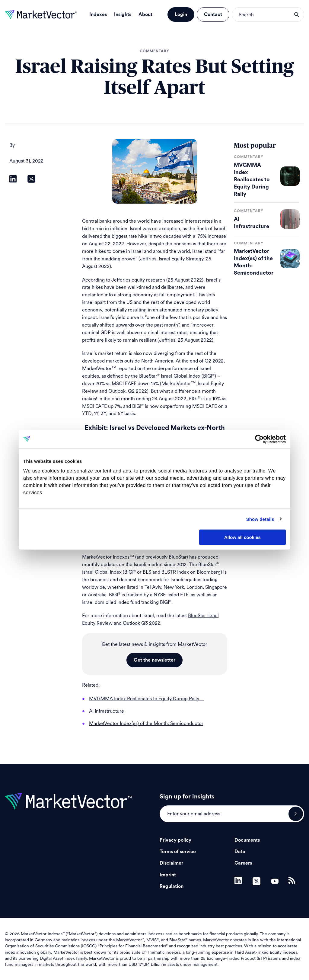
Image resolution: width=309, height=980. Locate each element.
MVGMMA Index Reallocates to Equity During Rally (252, 179)
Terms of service (178, 852)
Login (181, 15)
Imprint (168, 875)
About (145, 15)
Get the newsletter (154, 660)
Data (240, 852)
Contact (213, 15)
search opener (297, 15)
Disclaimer (171, 863)
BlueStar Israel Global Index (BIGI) (178, 376)
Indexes (98, 15)
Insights (123, 15)
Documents (247, 840)
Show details (260, 519)
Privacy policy (175, 840)
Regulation (172, 886)
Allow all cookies (242, 537)
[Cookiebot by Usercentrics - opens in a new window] (259, 439)
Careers (243, 863)
